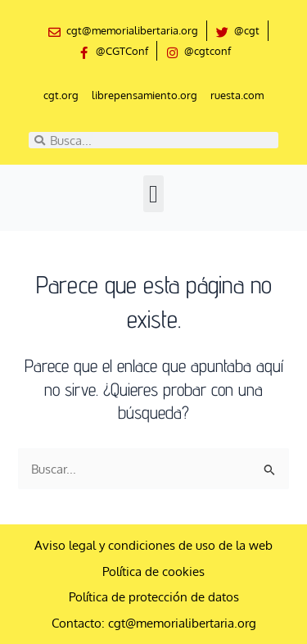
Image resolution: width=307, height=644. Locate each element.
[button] (154, 194)
